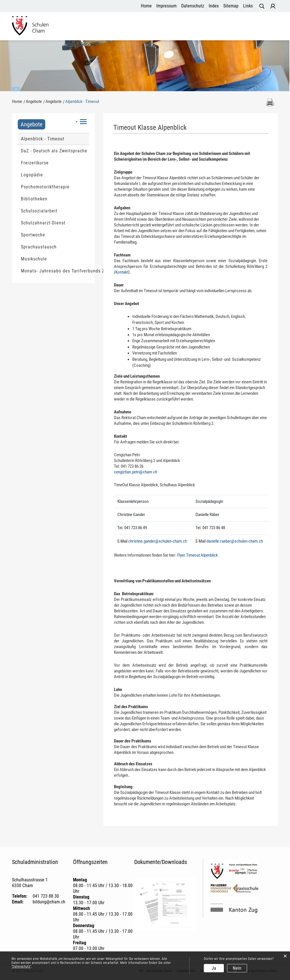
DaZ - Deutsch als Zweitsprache (54, 151)
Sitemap (231, 6)
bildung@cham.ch (49, 902)
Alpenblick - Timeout (55, 139)
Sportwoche (33, 235)
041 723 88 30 (46, 896)
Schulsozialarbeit (39, 211)
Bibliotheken (34, 199)
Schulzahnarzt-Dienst (43, 223)
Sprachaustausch (39, 247)
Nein (237, 968)
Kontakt (122, 272)
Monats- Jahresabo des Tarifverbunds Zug (55, 271)
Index (214, 6)
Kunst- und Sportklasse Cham (246, 29)
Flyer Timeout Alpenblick (198, 555)
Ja (214, 968)
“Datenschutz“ (21, 967)
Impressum (166, 6)
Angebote (154, 29)
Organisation (127, 29)
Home (146, 6)
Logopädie (32, 175)
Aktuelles (177, 29)
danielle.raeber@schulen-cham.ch (235, 541)
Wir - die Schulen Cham (86, 29)
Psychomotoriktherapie (45, 187)
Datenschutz (193, 6)
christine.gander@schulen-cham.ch (158, 541)
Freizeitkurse (35, 163)
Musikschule (34, 259)
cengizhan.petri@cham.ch (136, 472)
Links (248, 6)
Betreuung (202, 29)
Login (273, 6)
